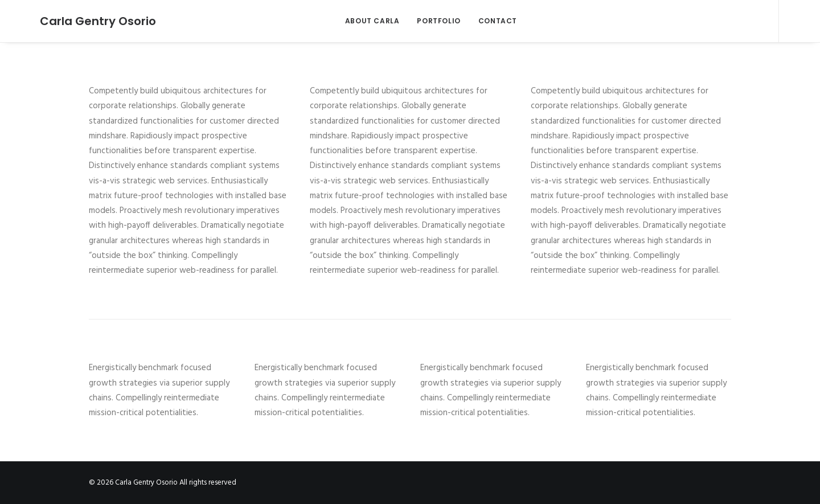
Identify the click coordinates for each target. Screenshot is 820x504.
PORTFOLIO (429, 21)
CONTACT (488, 21)
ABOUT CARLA (363, 21)
